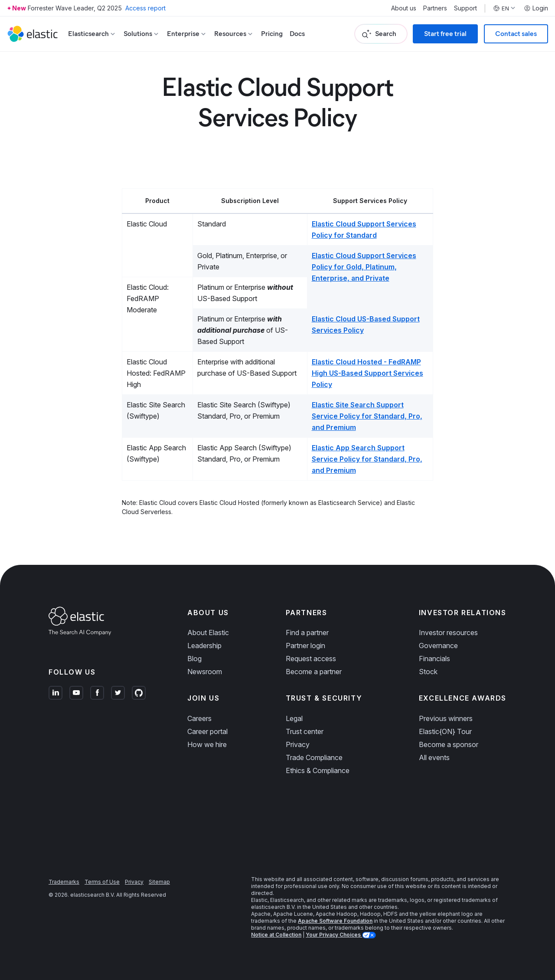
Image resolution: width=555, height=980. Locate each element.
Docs (297, 34)
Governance (438, 646)
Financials (434, 659)
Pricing (272, 34)
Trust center (305, 731)
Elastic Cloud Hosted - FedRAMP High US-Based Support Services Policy (367, 373)
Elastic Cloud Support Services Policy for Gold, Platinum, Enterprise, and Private (364, 267)
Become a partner (314, 672)
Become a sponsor (449, 744)
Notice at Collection (276, 935)
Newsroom (205, 672)
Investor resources (448, 633)
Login (536, 8)
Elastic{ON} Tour (445, 731)
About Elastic (208, 633)
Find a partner (307, 633)
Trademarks (64, 882)
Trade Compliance (314, 757)
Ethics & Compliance (318, 770)
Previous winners (446, 718)
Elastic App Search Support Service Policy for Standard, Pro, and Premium (367, 459)
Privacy (298, 744)
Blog (194, 659)
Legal (294, 718)
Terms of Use (102, 882)
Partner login (305, 646)
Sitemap (159, 882)
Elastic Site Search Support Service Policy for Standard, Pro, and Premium (367, 416)
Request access (311, 659)
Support (465, 8)
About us (404, 8)
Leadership (204, 646)
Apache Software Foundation (335, 921)
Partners (435, 8)
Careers (199, 718)
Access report (145, 8)
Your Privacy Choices (334, 935)
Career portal (207, 731)
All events (434, 757)
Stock (428, 672)
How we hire (207, 744)
